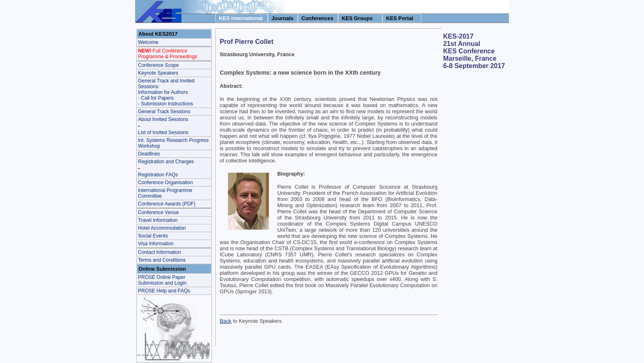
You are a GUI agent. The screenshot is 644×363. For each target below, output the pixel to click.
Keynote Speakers (158, 73)
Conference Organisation (165, 183)
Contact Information (160, 252)
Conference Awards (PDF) (167, 204)
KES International (241, 18)
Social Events (153, 236)
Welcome (148, 42)
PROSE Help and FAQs (164, 291)
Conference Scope (158, 65)
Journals (282, 18)
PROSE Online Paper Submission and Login (162, 280)
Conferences (317, 18)
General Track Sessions (164, 112)
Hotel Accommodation (162, 228)
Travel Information (158, 220)
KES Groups (357, 18)
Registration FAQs (158, 175)
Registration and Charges (166, 162)
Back (225, 321)
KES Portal (400, 18)
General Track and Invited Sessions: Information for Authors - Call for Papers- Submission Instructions (166, 92)
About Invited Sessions (163, 119)
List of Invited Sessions (163, 132)
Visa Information (156, 244)
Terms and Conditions (162, 260)
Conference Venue (158, 212)
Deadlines (149, 154)
